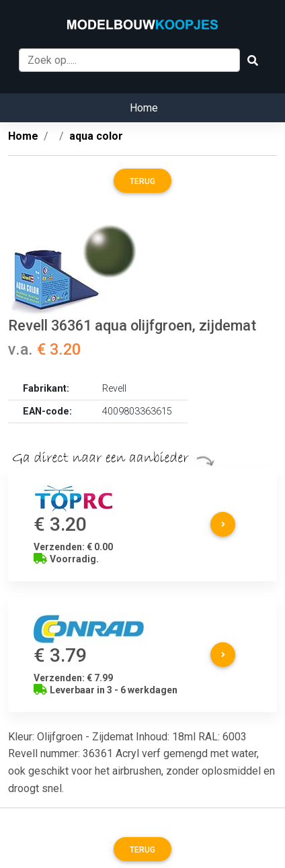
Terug (142, 181)
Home (144, 108)
